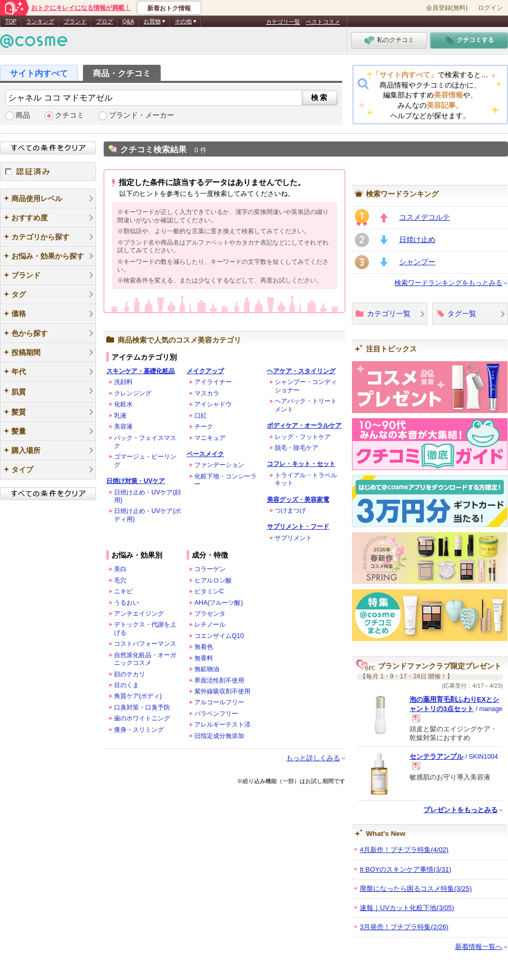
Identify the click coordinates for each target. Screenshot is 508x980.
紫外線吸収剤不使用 (222, 691)
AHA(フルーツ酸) (219, 603)
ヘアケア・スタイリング (301, 371)
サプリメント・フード (298, 527)
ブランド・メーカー (142, 115)
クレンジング (133, 393)
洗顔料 (123, 382)
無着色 (204, 647)
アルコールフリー (219, 702)
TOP (11, 21)
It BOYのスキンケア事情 (405, 869)
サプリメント (293, 538)
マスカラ (207, 393)
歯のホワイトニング (142, 718)
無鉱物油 (207, 669)
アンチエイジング (139, 614)
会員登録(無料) (447, 8)
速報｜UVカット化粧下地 (407, 908)
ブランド (75, 21)
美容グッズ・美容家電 (298, 500)
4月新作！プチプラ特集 (404, 850)
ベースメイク (205, 454)
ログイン (490, 8)
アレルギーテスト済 (222, 725)
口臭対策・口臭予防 (142, 707)
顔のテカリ (130, 674)
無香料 (204, 658)
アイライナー (213, 382)
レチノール (210, 624)
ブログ (104, 21)
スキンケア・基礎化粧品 (140, 371)
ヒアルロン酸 (213, 580)
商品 (23, 115)
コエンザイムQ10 (219, 636)
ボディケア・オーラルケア (304, 425)
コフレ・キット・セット (301, 464)
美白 (120, 569)
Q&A (128, 21)
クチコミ (69, 115)
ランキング (40, 21)
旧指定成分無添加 (219, 736)
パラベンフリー (216, 714)
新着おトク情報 (169, 8)
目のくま (126, 685)
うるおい (126, 603)
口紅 (201, 416)
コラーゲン (210, 569)
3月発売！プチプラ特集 (404, 927)
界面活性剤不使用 (219, 680)
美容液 (123, 427)
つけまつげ (290, 510)
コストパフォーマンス (145, 644)
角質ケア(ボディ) (138, 696)
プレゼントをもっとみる (461, 810)
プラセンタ (210, 614)
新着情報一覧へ (479, 947)
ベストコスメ (323, 22)
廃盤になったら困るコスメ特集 (416, 889)
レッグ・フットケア (303, 437)
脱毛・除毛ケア (297, 448)
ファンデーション (219, 465)
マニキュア (210, 438)
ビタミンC (209, 591)
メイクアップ (205, 371)
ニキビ (123, 591)
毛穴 (120, 580)
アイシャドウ (213, 404)
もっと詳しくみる (313, 758)
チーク (204, 427)
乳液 (120, 416)
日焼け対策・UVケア (136, 481)
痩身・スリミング (139, 730)
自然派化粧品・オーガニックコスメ (145, 659)
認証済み (48, 172)
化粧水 (123, 404)
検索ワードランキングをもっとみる (448, 283)
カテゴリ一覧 (283, 22)
